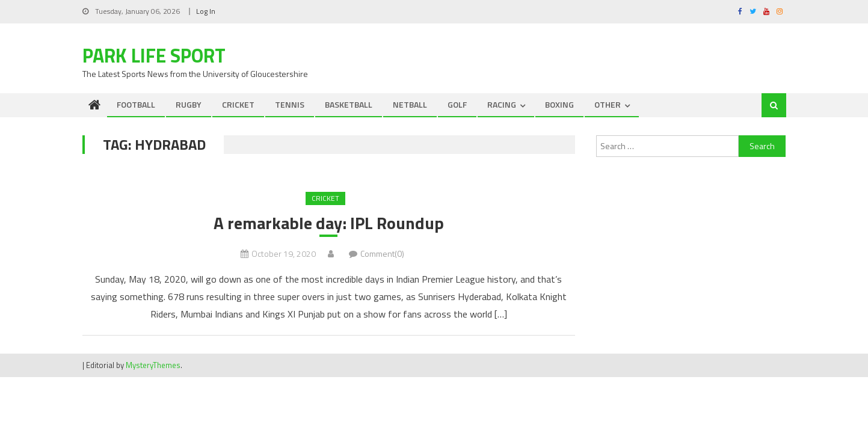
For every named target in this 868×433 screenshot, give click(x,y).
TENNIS (290, 104)
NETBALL (410, 104)
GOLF (457, 104)
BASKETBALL (349, 104)
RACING (502, 104)
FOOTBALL (136, 104)
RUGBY (189, 104)
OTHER (608, 104)
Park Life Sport (154, 55)
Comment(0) (382, 253)
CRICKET (238, 104)
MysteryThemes (153, 365)
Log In (206, 11)
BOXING (559, 104)
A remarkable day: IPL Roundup (329, 223)
